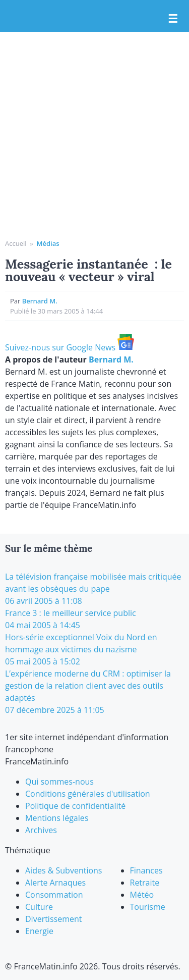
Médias (48, 243)
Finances (146, 870)
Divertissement (53, 919)
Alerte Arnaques (55, 883)
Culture (39, 907)
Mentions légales (57, 818)
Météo (142, 895)
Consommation (54, 895)
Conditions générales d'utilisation (88, 794)
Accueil (16, 243)
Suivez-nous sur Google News (70, 347)
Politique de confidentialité (75, 806)
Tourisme (148, 907)
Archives (41, 830)
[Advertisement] (94, 139)
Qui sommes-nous (59, 782)
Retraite (145, 883)
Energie (39, 931)
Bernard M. (40, 301)
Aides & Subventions (64, 870)
